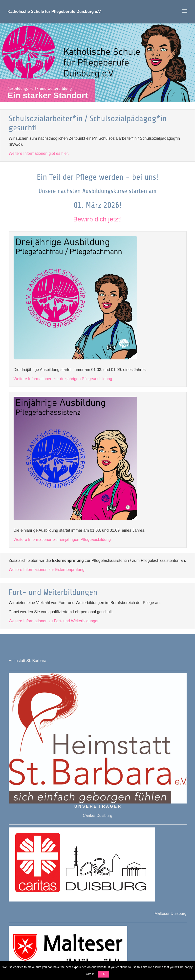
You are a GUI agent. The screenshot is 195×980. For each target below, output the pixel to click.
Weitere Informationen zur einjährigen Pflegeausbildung (62, 539)
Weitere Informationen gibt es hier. (39, 153)
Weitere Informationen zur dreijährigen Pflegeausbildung (63, 379)
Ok (103, 974)
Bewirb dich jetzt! (97, 219)
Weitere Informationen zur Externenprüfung (47, 570)
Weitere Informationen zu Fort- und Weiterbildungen (54, 621)
